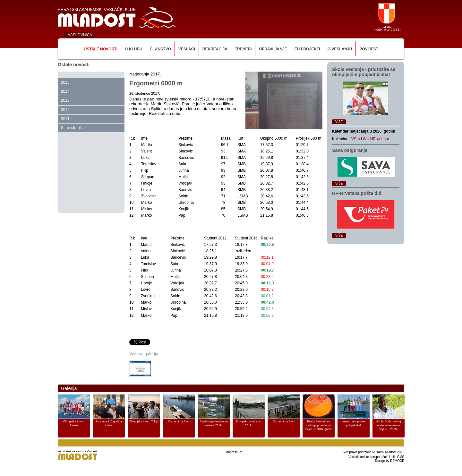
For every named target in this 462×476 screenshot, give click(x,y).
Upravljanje (273, 49)
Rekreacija (215, 49)
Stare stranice (73, 128)
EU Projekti (307, 49)
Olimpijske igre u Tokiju (144, 421)
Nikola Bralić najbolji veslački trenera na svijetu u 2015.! (389, 425)
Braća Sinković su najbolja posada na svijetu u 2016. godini (319, 425)
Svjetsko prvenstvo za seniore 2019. (214, 423)
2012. (66, 110)
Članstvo (160, 49)
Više (339, 122)
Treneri (243, 49)
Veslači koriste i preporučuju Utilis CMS (376, 457)
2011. (66, 119)
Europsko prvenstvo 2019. (249, 423)
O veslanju (340, 49)
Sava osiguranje (350, 150)
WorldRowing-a (376, 139)
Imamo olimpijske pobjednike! (354, 423)
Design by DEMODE (390, 461)
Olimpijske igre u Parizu (74, 423)
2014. (66, 91)
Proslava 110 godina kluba (109, 423)
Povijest (369, 49)
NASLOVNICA (80, 35)
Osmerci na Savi (179, 421)
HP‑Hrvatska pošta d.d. (357, 193)
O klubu (134, 49)
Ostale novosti (101, 49)
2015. (66, 82)
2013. (66, 100)
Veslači (187, 49)
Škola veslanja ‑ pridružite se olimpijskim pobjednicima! (364, 72)
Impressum (234, 452)
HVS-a (354, 139)
